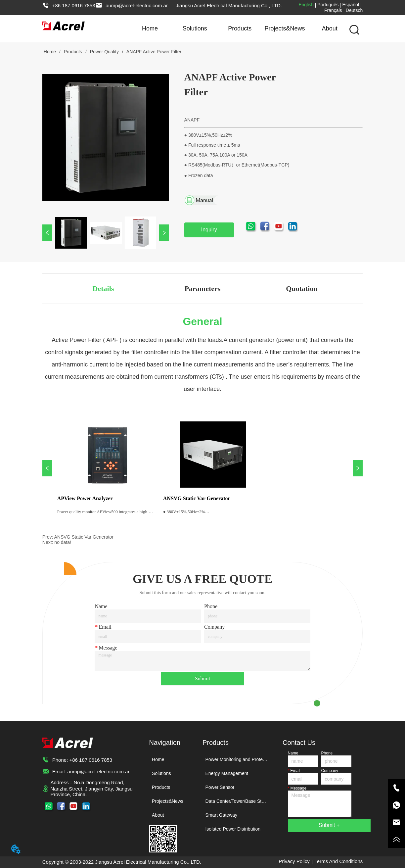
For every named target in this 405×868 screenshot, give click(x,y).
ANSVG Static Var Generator (84, 537)
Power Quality (104, 52)
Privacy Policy (294, 861)
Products (240, 28)
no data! (63, 542)
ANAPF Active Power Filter (154, 52)
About (330, 28)
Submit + (329, 825)
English (306, 5)
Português (328, 5)
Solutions (195, 28)
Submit (202, 678)
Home (150, 28)
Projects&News (285, 28)
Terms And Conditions (338, 861)
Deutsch (354, 10)
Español (351, 5)
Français (333, 10)
